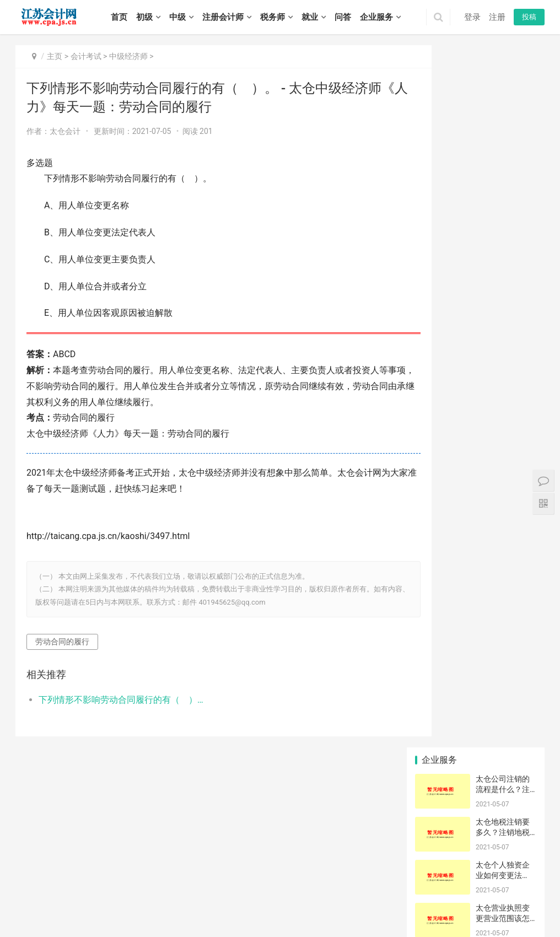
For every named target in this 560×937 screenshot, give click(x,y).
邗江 (335, 908)
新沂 (105, 896)
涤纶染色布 (520, 680)
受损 (435, 680)
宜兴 (497, 884)
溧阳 (216, 896)
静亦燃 (516, 647)
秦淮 (237, 884)
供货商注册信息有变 (520, 745)
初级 (144, 17)
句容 (483, 908)
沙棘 (435, 712)
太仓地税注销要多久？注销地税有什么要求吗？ (503, 130)
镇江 (177, 884)
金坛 (230, 896)
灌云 (37, 908)
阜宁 (245, 908)
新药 (435, 631)
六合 (348, 884)
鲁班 (516, 534)
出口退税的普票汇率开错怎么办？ (438, 647)
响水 (216, 908)
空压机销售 (438, 566)
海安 (430, 896)
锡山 (437, 884)
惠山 (452, 884)
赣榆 (534, 896)
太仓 (371, 896)
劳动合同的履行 (62, 642)
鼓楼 (267, 884)
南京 (22, 884)
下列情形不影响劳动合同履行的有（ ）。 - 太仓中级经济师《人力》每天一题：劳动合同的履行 (116, 700)
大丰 (305, 908)
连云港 (115, 884)
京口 (409, 908)
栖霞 (297, 884)
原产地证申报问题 (438, 599)
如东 (445, 896)
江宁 (333, 884)
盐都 (201, 908)
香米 (435, 582)
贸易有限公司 (520, 712)
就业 (310, 17)
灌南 (52, 908)
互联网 (476, 745)
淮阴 (96, 908)
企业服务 (376, 17)
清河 (67, 908)
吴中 (260, 896)
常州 (67, 884)
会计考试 (86, 56)
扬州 (163, 884)
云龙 (526, 884)
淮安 (133, 884)
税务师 (273, 17)
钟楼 (149, 896)
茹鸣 (476, 696)
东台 (290, 908)
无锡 (37, 884)
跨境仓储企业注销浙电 (520, 696)
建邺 (252, 884)
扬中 (469, 908)
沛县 (75, 896)
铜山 (45, 896)
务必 (516, 582)
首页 (119, 17)
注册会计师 (223, 17)
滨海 (230, 908)
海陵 (498, 908)
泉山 (30, 896)
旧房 (476, 664)
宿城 (60, 920)
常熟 (320, 896)
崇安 (392, 884)
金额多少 (435, 550)
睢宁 (90, 896)
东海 (22, 908)
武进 (201, 896)
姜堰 (527, 908)
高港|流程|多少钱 (520, 599)
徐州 (52, 884)
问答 (343, 17)
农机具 (435, 664)
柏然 (476, 534)
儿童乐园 (435, 729)
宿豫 (75, 920)
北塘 (422, 884)
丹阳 (454, 908)
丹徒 (439, 908)
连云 (505, 896)
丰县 (60, 896)
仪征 (379, 908)
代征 (516, 664)
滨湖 (467, 884)
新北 (186, 896)
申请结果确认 (479, 631)
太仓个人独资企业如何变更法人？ (503, 173)
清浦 (111, 908)
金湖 (171, 908)
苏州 (82, 884)
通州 (416, 896)
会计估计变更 (479, 729)
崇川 (386, 896)
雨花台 (315, 884)
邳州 (120, 896)
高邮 (394, 908)
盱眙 (156, 908)
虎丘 (245, 896)
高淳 (378, 884)
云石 (476, 615)
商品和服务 (438, 615)
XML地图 (282, 869)
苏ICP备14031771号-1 (234, 869)
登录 (472, 17)
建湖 (275, 908)
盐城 (148, 884)
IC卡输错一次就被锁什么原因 (438, 696)
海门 (490, 896)
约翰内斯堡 (438, 745)
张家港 (338, 896)
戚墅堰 (168, 896)
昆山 (356, 896)
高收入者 (518, 631)
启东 (460, 896)
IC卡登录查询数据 (479, 712)
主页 (55, 56)
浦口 (282, 884)
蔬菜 (516, 566)
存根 (516, 550)
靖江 (30, 920)
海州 (519, 896)
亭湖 (186, 908)
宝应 (364, 908)
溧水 (363, 884)
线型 (435, 534)
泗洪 (120, 920)
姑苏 (290, 896)
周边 (476, 647)
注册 (497, 17)
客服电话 (476, 582)
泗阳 (105, 920)
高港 (513, 908)
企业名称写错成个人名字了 (479, 680)
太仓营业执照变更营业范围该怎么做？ (503, 216)
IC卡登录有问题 (479, 599)
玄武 (222, 884)
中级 (177, 17)
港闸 (401, 896)
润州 (424, 908)
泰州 (192, 884)
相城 (275, 896)
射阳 (260, 908)
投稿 (529, 17)
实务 (182, 852)
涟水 (126, 908)
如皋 (475, 896)
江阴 (482, 884)
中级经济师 (128, 56)
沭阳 (90, 920)
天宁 (134, 896)
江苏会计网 (313, 869)
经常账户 (518, 729)
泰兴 (45, 920)
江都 (349, 908)
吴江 (305, 896)
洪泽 (141, 908)
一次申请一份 (520, 615)
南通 (96, 884)
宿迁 (207, 884)
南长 (407, 884)
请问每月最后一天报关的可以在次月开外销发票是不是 (479, 566)
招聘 (208, 852)
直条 (476, 550)
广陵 (320, 908)
